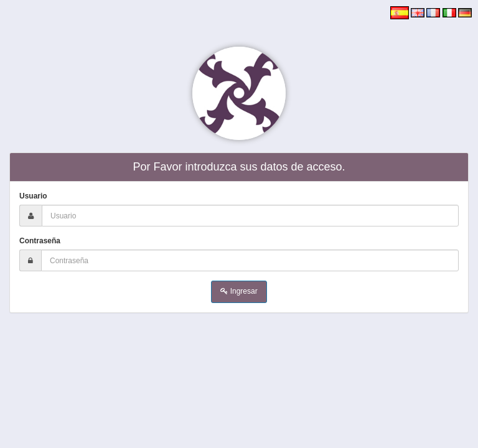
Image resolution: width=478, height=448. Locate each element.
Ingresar (239, 291)
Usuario (33, 196)
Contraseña (40, 241)
